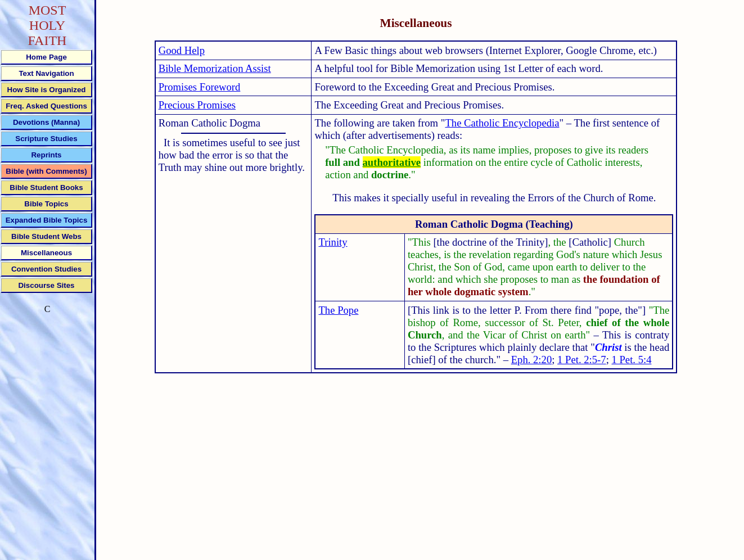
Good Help (182, 50)
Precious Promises (197, 105)
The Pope (338, 310)
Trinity (333, 242)
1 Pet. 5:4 (631, 360)
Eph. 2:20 (532, 360)
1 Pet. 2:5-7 (582, 360)
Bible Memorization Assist (215, 68)
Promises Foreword (200, 87)
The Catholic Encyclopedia (502, 123)
